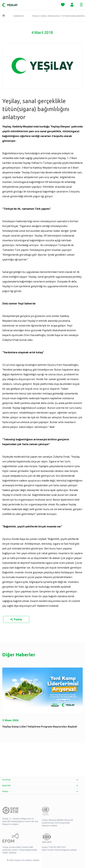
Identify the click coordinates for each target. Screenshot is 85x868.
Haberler (18, 16)
